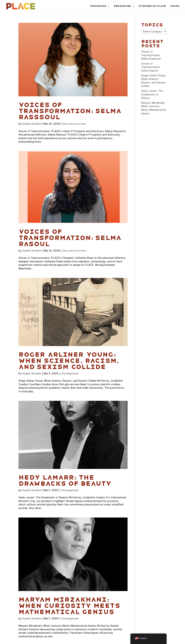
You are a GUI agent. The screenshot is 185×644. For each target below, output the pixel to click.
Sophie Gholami (32, 124)
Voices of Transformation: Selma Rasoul (70, 238)
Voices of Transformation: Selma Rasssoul (70, 111)
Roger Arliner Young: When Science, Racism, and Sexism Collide (68, 361)
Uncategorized (69, 373)
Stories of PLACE (152, 6)
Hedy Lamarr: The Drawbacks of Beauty (65, 480)
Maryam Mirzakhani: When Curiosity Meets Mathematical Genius (69, 606)
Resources (122, 6)
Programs (98, 6)
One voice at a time (74, 124)
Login (175, 6)
